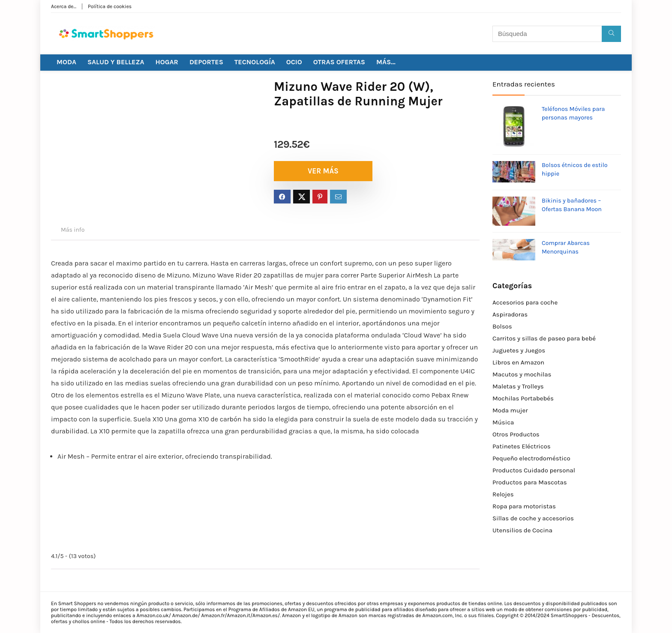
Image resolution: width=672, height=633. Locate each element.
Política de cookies (110, 6)
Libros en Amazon (518, 362)
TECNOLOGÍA (255, 62)
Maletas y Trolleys (518, 386)
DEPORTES (206, 62)
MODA (66, 62)
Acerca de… (64, 6)
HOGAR (167, 62)
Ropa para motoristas (524, 506)
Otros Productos (516, 434)
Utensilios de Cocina (522, 530)
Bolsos (502, 326)
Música (503, 422)
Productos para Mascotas (530, 482)
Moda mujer (510, 410)
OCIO (294, 62)
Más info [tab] (73, 230)
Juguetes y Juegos (519, 350)
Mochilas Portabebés (523, 398)
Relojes (503, 494)
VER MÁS (323, 171)
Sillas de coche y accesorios (533, 518)
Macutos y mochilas (522, 374)
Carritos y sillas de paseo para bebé (544, 338)
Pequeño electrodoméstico (531, 458)
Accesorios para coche (525, 302)
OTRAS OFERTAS (339, 62)
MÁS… (386, 62)
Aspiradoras (510, 314)
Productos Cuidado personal (534, 470)
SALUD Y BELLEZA (116, 62)
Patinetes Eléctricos (522, 446)
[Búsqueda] (611, 34)
